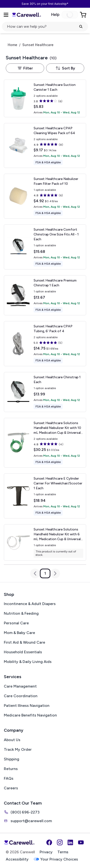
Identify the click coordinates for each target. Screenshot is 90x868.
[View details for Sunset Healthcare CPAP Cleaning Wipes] (45, 145)
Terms (63, 852)
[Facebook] (49, 842)
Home (12, 45)
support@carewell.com (28, 821)
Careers (11, 788)
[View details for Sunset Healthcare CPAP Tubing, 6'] (45, 344)
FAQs (9, 778)
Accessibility (17, 859)
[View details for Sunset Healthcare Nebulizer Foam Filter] (45, 196)
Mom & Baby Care (19, 633)
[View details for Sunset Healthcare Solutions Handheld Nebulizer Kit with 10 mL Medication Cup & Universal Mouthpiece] (45, 443)
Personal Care (16, 623)
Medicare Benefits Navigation (30, 715)
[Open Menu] (6, 15)
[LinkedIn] (70, 842)
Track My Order (18, 749)
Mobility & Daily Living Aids (28, 662)
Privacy (46, 852)
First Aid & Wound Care (24, 642)
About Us (12, 740)
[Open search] (45, 27)
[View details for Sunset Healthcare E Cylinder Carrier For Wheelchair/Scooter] (45, 496)
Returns (11, 769)
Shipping (12, 759)
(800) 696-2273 (22, 812)
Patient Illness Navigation (27, 706)
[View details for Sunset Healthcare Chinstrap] (45, 392)
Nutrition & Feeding (21, 613)
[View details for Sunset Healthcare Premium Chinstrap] (45, 295)
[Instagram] (60, 842)
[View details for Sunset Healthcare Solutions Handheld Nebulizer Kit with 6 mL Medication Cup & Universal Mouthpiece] (45, 542)
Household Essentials (23, 652)
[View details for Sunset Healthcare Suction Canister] (45, 98)
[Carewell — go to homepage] (26, 15)
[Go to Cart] (84, 15)
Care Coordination (21, 696)
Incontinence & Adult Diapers (30, 604)
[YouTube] (81, 842)
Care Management (20, 686)
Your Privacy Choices (56, 859)
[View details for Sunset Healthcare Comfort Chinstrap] (45, 247)
